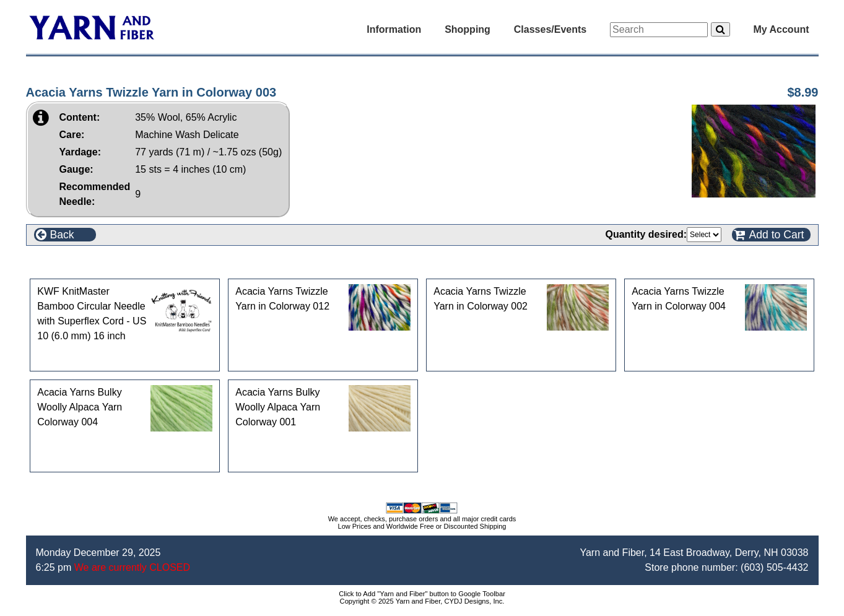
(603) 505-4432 (774, 567)
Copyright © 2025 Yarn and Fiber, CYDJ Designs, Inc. (422, 601)
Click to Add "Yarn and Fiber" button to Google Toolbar (422, 594)
